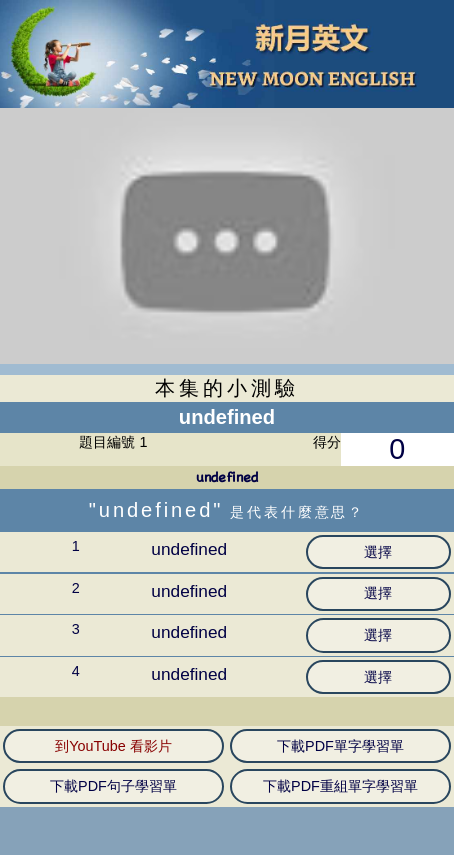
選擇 (378, 552)
